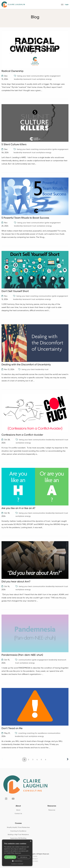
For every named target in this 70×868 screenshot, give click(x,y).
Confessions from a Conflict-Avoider (22, 435)
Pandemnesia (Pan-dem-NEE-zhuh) (22, 655)
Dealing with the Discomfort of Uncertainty (26, 365)
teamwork (27, 79)
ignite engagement (52, 76)
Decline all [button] (24, 857)
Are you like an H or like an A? (18, 508)
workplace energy (44, 79)
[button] (17, 861)
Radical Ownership (12, 71)
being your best (24, 76)
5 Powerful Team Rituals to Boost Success (25, 218)
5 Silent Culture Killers (14, 145)
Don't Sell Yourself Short (15, 291)
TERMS (35, 856)
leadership (18, 79)
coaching (34, 149)
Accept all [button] (10, 857)
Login (67, 5)
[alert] (17, 853)
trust (34, 79)
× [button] (31, 841)
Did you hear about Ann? (16, 582)
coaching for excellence (37, 733)
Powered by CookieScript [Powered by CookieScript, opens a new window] (17, 864)
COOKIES (35, 861)
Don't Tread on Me (12, 728)
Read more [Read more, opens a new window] (18, 853)
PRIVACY (35, 859)
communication (37, 76)
